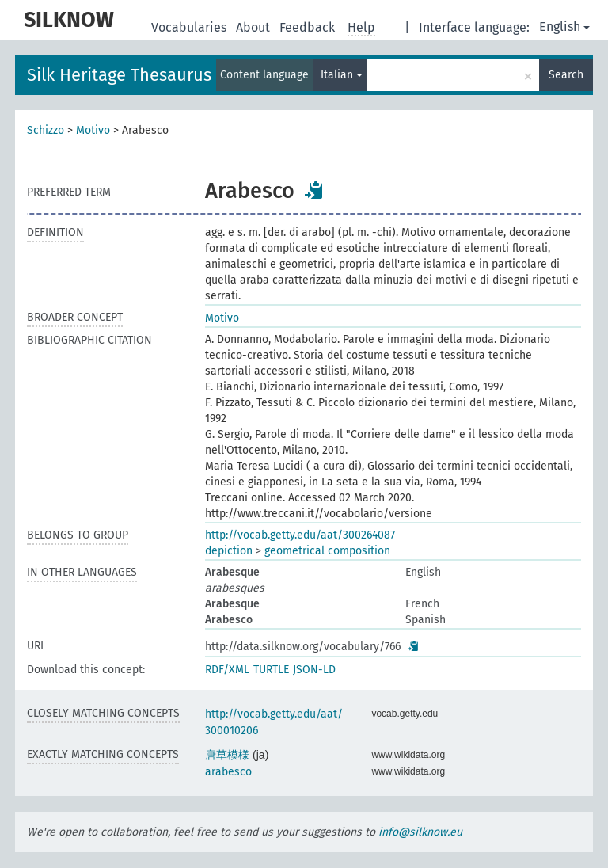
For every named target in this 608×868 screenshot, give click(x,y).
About (255, 27)
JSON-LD (314, 670)
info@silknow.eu (420, 832)
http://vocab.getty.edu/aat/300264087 (300, 535)
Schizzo (46, 130)
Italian (342, 75)
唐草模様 (227, 755)
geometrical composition (327, 551)
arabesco (228, 772)
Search (566, 75)
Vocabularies (190, 27)
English (564, 27)
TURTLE (271, 670)
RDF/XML (227, 670)
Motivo (93, 130)
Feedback (309, 27)
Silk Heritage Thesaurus (119, 75)
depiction (229, 551)
